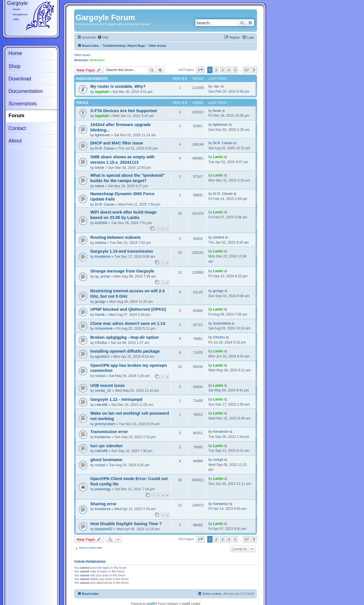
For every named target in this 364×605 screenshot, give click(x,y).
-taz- (217, 86)
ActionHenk (104, 329)
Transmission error (109, 432)
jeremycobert (105, 424)
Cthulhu (101, 343)
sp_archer (102, 276)
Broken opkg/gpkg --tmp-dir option (125, 337)
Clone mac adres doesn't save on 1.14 (128, 323)
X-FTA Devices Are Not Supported (124, 111)
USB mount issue (107, 385)
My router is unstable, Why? (118, 86)
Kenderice (103, 257)
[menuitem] (103, 38)
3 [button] (223, 70)
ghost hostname (106, 460)
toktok (99, 168)
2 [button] (216, 70)
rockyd (100, 376)
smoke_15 (103, 391)
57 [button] (247, 70)
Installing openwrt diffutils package (125, 351)
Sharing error (103, 504)
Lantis (218, 157)
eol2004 (101, 223)
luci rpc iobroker (107, 446)
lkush (217, 111)
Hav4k (100, 315)
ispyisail (102, 92)
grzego (100, 302)
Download (20, 79)
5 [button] (235, 70)
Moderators (97, 60)
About (15, 141)
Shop (14, 66)
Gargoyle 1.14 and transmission (122, 251)
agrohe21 (102, 357)
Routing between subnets (116, 237)
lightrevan (102, 135)
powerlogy (103, 489)
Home (15, 53)
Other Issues (82, 55)
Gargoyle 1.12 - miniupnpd (116, 399)
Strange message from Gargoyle (122, 271)
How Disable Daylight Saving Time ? (126, 524)
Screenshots (23, 104)
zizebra (100, 243)
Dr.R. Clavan (105, 148)
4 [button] (229, 70)
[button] (200, 70)
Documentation (26, 91)
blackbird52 (104, 529)
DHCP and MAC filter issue (117, 143)
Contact (17, 128)
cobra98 (101, 405)
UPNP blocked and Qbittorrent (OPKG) (128, 309)
